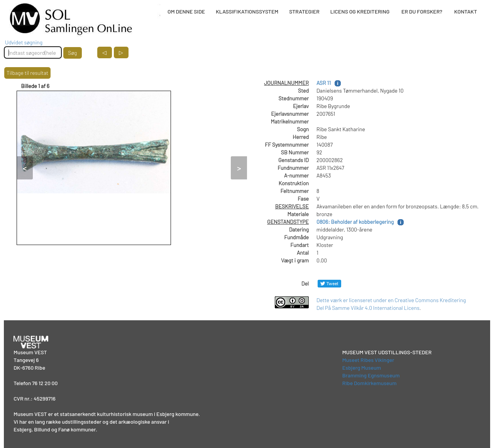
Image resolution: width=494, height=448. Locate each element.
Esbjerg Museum (362, 368)
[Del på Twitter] (329, 283)
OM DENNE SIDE (186, 11)
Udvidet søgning (24, 42)
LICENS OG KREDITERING (360, 11)
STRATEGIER (304, 11)
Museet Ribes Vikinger (368, 360)
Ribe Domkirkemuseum (370, 383)
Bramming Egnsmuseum (371, 375)
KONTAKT (466, 11)
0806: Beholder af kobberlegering (355, 222)
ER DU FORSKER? (422, 11)
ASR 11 (324, 83)
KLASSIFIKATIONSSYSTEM (247, 11)
